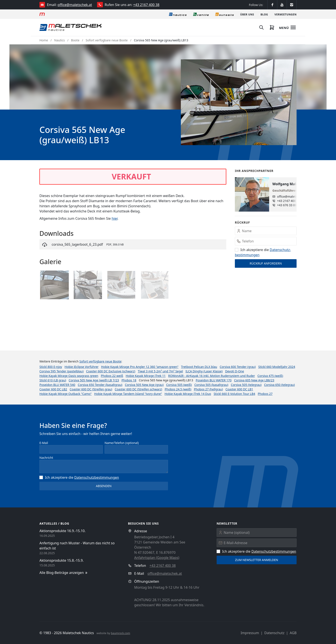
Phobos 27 (265, 394)
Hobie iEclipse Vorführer (81, 367)
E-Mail (44, 443)
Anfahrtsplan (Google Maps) (157, 558)
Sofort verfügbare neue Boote (107, 40)
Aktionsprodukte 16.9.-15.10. (62, 531)
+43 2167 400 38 (146, 5)
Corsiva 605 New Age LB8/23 (254, 380)
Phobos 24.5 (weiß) (178, 389)
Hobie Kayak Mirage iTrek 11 (146, 376)
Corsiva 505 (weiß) (179, 385)
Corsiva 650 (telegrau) (279, 385)
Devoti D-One (235, 371)
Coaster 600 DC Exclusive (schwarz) (111, 371)
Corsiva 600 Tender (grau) (238, 367)
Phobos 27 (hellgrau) (208, 389)
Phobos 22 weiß (112, 376)
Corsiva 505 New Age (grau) (144, 385)
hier (115, 218)
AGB (293, 633)
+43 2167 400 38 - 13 (292, 201)
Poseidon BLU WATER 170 (214, 380)
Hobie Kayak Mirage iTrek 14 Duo (188, 394)
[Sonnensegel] (224, 14)
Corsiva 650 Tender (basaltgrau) (100, 385)
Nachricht (46, 458)
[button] (239, 102)
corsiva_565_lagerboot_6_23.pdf (77, 244)
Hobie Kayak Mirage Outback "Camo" (66, 394)
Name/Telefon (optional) (122, 443)
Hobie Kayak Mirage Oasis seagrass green (69, 376)
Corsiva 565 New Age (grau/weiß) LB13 (161, 40)
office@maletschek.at (75, 5)
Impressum (250, 633)
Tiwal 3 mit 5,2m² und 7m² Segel (160, 371)
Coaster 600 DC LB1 (239, 389)
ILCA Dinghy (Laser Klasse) (204, 371)
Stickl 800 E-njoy (51, 367)
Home (44, 40)
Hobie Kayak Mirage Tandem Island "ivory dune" (128, 394)
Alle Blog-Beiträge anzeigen (64, 573)
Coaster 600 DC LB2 (53, 389)
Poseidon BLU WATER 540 (57, 385)
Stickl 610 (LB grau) (53, 380)
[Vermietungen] (286, 14)
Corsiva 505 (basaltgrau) (211, 385)
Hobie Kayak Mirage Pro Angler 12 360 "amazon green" (140, 367)
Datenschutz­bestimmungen (97, 477)
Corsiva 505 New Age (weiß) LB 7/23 (94, 380)
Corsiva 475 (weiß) (270, 376)
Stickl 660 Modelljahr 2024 (277, 367)
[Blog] (264, 14)
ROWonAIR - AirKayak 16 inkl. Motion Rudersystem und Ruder (212, 376)
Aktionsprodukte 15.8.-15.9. (61, 560)
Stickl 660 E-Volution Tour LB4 (234, 394)
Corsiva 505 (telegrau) (246, 385)
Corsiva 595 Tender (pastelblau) (61, 371)
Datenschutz (274, 633)
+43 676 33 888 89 (290, 205)
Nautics (59, 40)
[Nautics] (178, 14)
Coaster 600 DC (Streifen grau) (91, 389)
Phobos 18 (129, 380)
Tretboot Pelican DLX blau (199, 367)
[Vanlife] (201, 14)
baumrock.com (120, 633)
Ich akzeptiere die (79, 477)
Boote (75, 40)
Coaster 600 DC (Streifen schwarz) (138, 389)
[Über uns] (247, 14)
